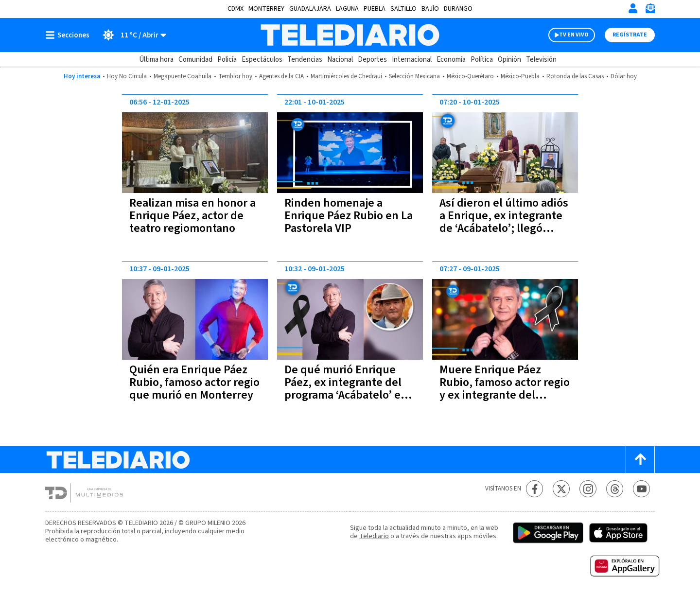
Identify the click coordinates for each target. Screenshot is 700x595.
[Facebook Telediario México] (534, 489)
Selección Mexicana (414, 76)
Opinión (509, 60)
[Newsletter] (650, 10)
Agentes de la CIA (281, 76)
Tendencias (305, 60)
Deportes (372, 60)
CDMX (236, 9)
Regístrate (630, 35)
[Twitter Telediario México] (561, 489)
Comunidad (195, 60)
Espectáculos (262, 60)
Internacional (412, 60)
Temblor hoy (235, 76)
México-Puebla (520, 76)
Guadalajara (310, 9)
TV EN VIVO (574, 35)
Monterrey (266, 9)
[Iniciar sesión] (633, 8)
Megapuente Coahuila (183, 76)
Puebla (375, 9)
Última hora (156, 60)
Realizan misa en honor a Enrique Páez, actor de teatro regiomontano (192, 216)
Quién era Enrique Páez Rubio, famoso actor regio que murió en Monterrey (194, 382)
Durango (458, 9)
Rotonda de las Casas (575, 76)
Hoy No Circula (127, 76)
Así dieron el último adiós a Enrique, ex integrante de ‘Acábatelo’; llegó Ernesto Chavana (504, 222)
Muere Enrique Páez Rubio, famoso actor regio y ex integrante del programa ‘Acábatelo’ (505, 389)
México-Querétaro (470, 76)
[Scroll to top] (640, 460)
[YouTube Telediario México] (641, 489)
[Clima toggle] (131, 35)
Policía (227, 60)
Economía (451, 60)
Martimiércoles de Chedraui (346, 76)
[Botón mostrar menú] (70, 35)
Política (482, 60)
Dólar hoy (624, 76)
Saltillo (403, 9)
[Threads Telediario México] (615, 489)
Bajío (430, 9)
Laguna (347, 9)
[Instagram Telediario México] (588, 489)
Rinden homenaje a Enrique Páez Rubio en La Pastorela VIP (349, 216)
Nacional (340, 60)
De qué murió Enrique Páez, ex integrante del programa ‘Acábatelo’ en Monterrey (346, 389)
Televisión (541, 60)
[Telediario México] (350, 35)
